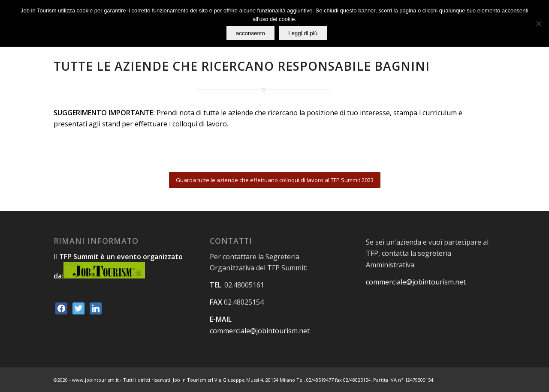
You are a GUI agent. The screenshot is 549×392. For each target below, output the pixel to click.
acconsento (250, 33)
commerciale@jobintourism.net (260, 331)
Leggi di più (303, 33)
